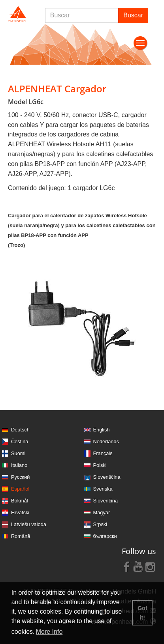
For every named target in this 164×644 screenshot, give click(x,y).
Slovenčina (106, 501)
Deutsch (20, 430)
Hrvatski (20, 512)
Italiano (19, 465)
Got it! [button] (142, 613)
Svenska (103, 489)
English (102, 430)
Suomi (18, 453)
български (105, 536)
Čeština (20, 441)
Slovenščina (107, 477)
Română (21, 536)
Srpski (100, 524)
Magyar (102, 512)
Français (103, 453)
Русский (20, 477)
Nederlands (106, 441)
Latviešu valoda (29, 524)
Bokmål (20, 501)
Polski (100, 465)
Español (20, 489)
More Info (49, 632)
